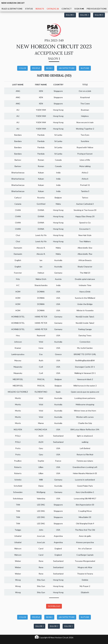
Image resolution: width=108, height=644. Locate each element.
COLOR (22, 68)
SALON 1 (70, 15)
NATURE (85, 68)
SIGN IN (79, 9)
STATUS (29, 9)
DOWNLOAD (54, 606)
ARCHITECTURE (67, 68)
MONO (49, 68)
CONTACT (67, 9)
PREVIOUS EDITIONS (97, 9)
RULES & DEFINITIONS (12, 9)
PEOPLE (36, 68)
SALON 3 (99, 15)
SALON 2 (85, 15)
